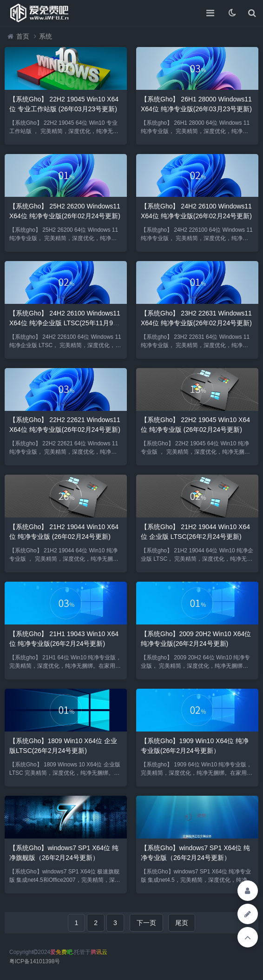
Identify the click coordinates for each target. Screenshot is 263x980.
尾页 (182, 923)
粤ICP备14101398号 (35, 961)
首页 (23, 36)
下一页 (146, 923)
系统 (46, 36)
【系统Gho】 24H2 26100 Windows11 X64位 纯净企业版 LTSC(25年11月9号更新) (65, 323)
